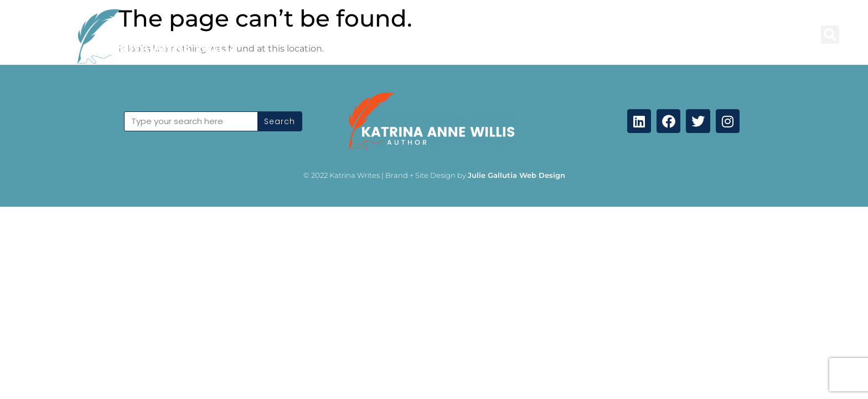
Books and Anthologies (474, 35)
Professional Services (600, 35)
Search (280, 121)
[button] (830, 35)
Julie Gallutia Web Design (516, 175)
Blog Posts (371, 35)
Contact (692, 35)
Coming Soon (766, 35)
